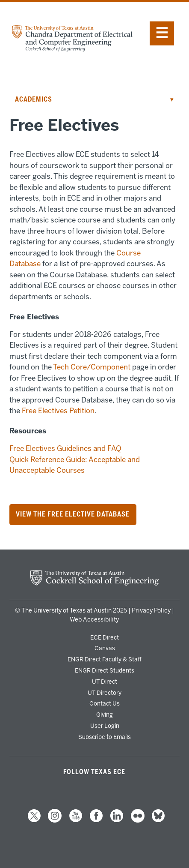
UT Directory (105, 693)
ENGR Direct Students (105, 670)
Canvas (105, 648)
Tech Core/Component (92, 367)
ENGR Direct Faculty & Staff (105, 659)
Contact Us (105, 703)
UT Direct (105, 682)
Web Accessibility (94, 620)
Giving (105, 715)
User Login (105, 726)
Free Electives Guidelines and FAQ (65, 448)
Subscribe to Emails (105, 737)
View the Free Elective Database (73, 514)
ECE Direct (105, 637)
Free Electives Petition (58, 411)
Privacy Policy (151, 611)
